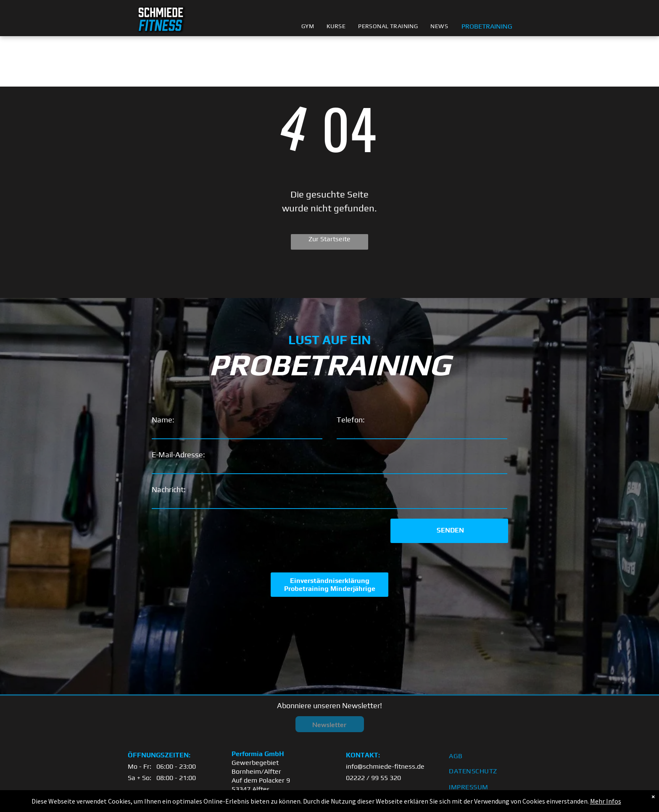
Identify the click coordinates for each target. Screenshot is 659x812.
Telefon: (351, 420)
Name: (163, 420)
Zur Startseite (329, 239)
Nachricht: (169, 489)
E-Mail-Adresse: (178, 455)
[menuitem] (308, 26)
